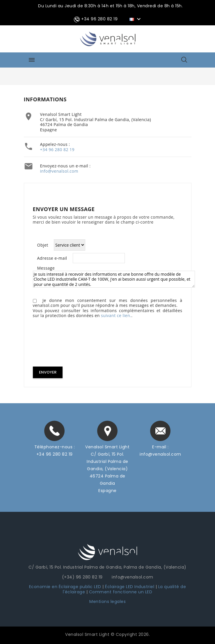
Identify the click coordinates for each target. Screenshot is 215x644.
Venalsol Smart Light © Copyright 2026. (108, 634)
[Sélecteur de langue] (136, 19)
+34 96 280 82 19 (57, 149)
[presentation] (77, 344)
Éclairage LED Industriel (130, 587)
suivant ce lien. (116, 315)
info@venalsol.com (59, 171)
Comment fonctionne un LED (121, 592)
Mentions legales (108, 601)
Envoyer (48, 372)
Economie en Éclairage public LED (65, 587)
